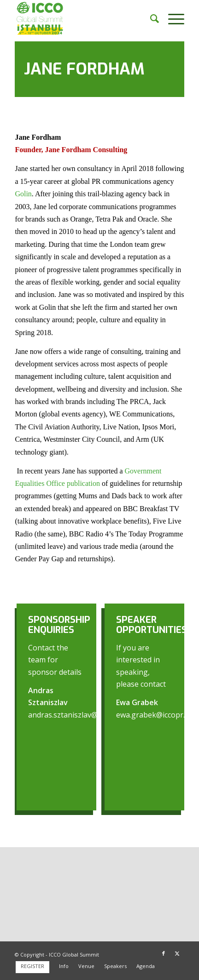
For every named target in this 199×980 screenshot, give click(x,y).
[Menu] (172, 18)
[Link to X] (177, 953)
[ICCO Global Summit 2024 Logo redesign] (82, 18)
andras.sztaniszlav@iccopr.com (81, 715)
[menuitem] (150, 18)
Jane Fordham (84, 69)
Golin (23, 194)
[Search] (150, 18)
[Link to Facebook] (164, 953)
